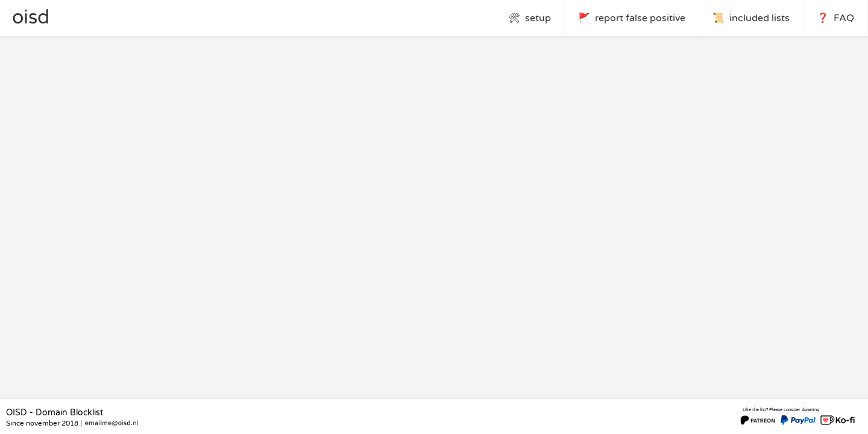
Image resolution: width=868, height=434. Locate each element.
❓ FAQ (835, 18)
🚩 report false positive (632, 18)
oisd (31, 17)
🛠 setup (530, 18)
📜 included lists (751, 18)
